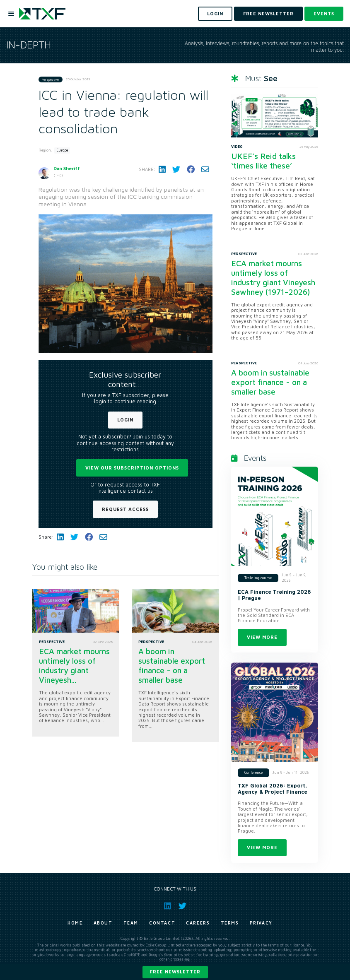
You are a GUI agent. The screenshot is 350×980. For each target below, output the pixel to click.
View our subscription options (132, 468)
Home (75, 923)
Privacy (261, 923)
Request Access (125, 509)
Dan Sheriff (67, 168)
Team (131, 923)
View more (262, 637)
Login (125, 420)
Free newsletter (175, 972)
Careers (198, 923)
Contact (162, 923)
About (103, 923)
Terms (230, 923)
